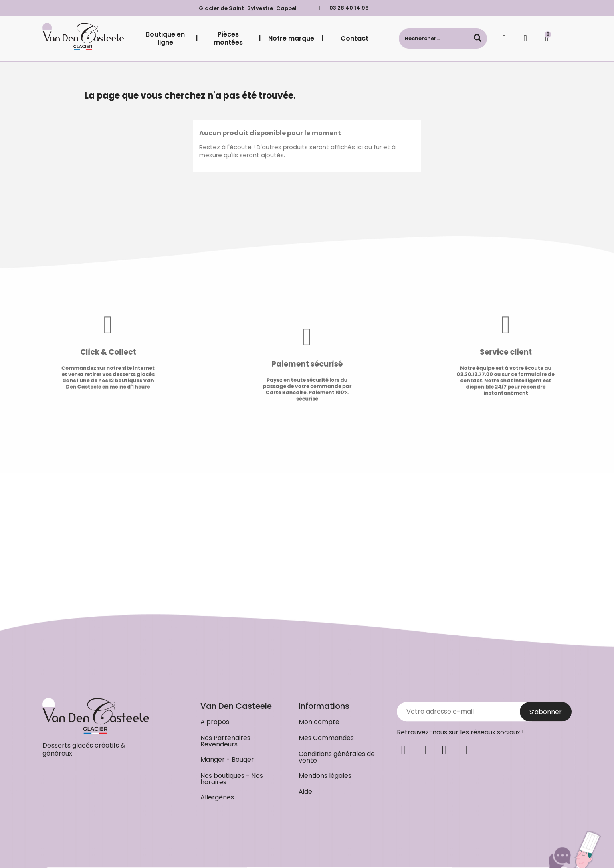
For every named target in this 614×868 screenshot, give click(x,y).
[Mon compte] (525, 39)
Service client (532, 353)
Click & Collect (82, 353)
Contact (354, 38)
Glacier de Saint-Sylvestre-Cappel (248, 8)
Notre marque (291, 38)
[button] (215, 856)
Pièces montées (228, 38)
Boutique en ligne (165, 38)
